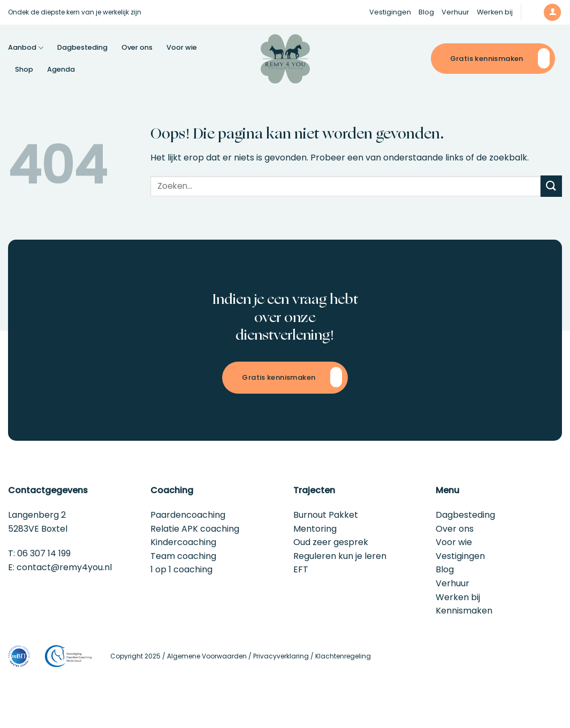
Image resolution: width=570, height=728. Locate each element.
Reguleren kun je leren (340, 556)
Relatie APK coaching (195, 529)
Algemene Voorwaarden (207, 656)
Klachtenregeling (343, 656)
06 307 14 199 (44, 553)
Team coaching (183, 556)
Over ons (137, 47)
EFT (301, 569)
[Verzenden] (551, 186)
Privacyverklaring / (284, 656)
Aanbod (26, 48)
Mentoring (315, 529)
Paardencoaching (188, 515)
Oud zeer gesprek (331, 542)
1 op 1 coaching (181, 569)
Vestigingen (390, 12)
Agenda (61, 69)
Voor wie (182, 47)
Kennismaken (464, 611)
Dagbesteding (82, 47)
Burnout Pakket (326, 515)
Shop (24, 69)
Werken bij (495, 12)
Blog (426, 12)
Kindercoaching (183, 542)
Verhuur (455, 12)
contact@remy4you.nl (64, 567)
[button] (532, 12)
